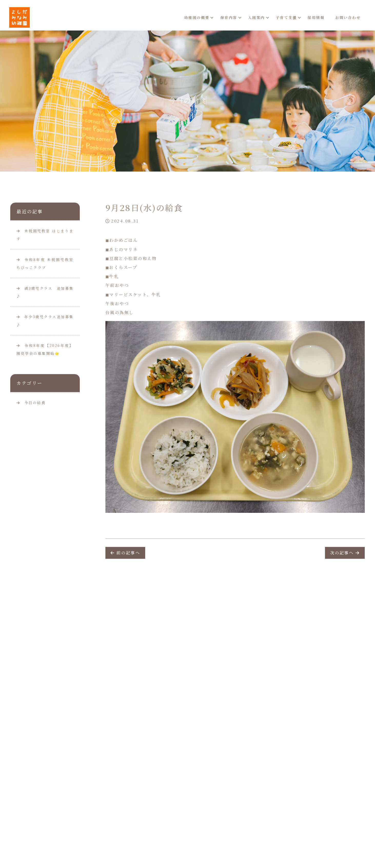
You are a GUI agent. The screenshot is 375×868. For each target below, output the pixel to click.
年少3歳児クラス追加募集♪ (45, 321)
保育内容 (229, 17)
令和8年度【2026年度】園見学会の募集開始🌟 (45, 349)
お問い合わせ (348, 17)
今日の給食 (35, 403)
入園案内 (256, 17)
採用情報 (316, 17)
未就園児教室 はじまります (45, 235)
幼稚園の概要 (197, 17)
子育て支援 (286, 17)
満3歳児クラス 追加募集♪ (45, 292)
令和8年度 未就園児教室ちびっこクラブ (45, 263)
